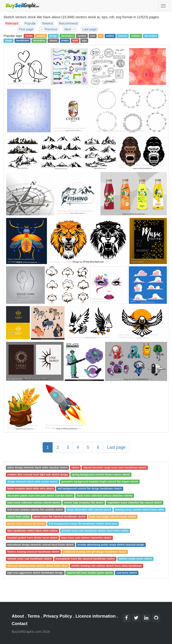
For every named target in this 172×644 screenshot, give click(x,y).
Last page (90, 29)
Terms (34, 616)
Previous (49, 29)
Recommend (68, 23)
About (18, 616)
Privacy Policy (58, 616)
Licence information (96, 616)
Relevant (12, 23)
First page (26, 29)
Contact (20, 624)
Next (70, 29)
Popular (30, 23)
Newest (48, 23)
